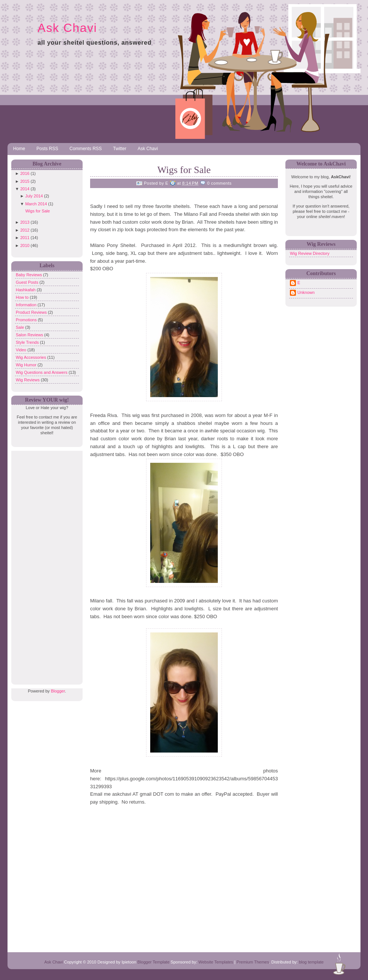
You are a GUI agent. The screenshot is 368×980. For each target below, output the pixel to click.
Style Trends (28, 342)
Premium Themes (253, 962)
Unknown (306, 292)
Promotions (27, 320)
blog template (311, 962)
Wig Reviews (28, 380)
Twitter (120, 149)
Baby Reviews (29, 275)
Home (19, 149)
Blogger (58, 691)
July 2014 (34, 196)
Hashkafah (26, 290)
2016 (25, 173)
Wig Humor (27, 365)
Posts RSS (47, 149)
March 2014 (36, 204)
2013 (25, 222)
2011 (25, 238)
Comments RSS (86, 149)
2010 (25, 245)
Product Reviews (32, 312)
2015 (25, 181)
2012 (25, 230)
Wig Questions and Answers (42, 372)
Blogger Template (153, 962)
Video (22, 350)
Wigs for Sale (37, 211)
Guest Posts (28, 282)
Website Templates (216, 962)
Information (27, 305)
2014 (25, 189)
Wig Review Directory (310, 253)
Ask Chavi (67, 28)
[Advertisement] (45, 563)
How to (23, 297)
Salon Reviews (30, 335)
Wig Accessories (32, 357)
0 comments (219, 183)
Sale (20, 327)
